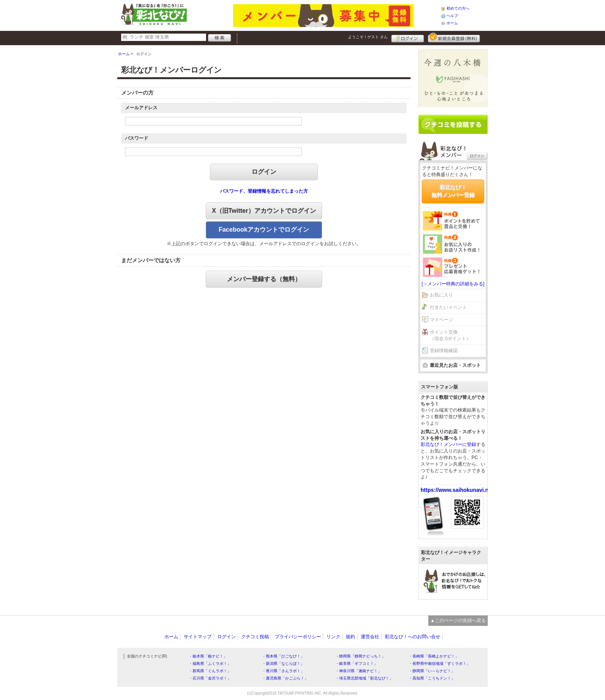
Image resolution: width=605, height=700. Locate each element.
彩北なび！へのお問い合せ (412, 637)
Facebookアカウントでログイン (264, 230)
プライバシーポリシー (298, 637)
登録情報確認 (444, 351)
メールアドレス (141, 108)
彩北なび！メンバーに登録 (448, 444)
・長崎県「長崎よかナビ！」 (434, 656)
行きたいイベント (448, 307)
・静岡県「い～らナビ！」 (432, 671)
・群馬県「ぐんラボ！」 (210, 671)
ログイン (408, 37)
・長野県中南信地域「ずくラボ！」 (439, 664)
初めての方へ (458, 8)
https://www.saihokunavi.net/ (458, 490)
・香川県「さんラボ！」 (283, 671)
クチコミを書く (453, 124)
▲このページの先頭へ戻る (458, 620)
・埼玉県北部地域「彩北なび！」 (364, 678)
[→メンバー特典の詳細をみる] (453, 284)
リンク (333, 637)
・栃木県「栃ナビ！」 (208, 656)
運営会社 (370, 637)
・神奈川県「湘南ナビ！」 (358, 671)
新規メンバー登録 (454, 37)
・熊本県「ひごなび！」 (283, 656)
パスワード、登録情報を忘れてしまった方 (264, 191)
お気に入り (441, 295)
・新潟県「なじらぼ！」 (283, 664)
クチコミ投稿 (255, 637)
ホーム (452, 23)
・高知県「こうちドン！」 (432, 678)
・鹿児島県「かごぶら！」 (285, 678)
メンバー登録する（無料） (264, 279)
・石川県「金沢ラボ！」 (210, 678)
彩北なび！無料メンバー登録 (453, 191)
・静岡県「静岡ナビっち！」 (360, 656)
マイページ (441, 320)
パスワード (137, 138)
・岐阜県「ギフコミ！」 (357, 664)
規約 (350, 637)
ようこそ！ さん (368, 37)
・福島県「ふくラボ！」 (210, 664)
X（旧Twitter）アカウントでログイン (264, 211)
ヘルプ (452, 16)
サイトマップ (198, 637)
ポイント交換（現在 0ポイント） (450, 335)
